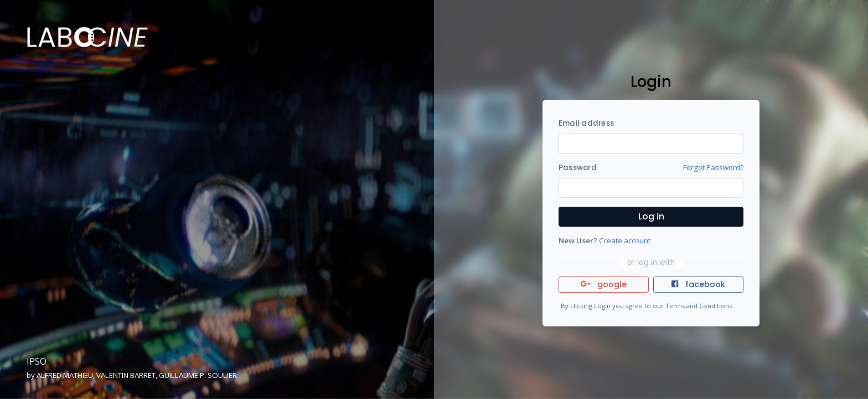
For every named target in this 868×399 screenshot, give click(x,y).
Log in (651, 216)
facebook (698, 284)
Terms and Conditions (699, 306)
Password (578, 168)
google (604, 284)
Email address (586, 123)
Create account (625, 241)
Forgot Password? (713, 167)
